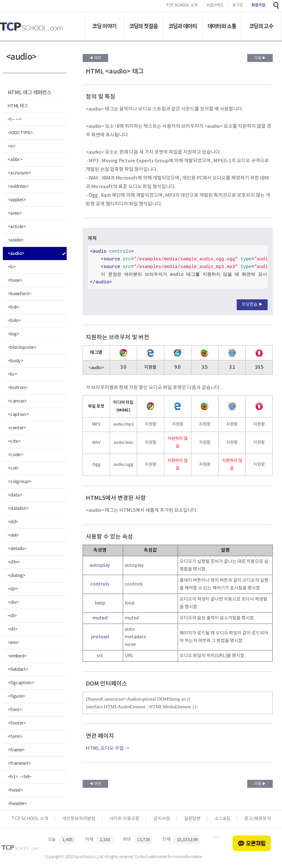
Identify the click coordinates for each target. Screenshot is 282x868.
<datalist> (18, 508)
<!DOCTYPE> (20, 133)
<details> (17, 549)
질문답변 (192, 819)
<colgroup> (19, 482)
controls (100, 584)
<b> (12, 267)
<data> (15, 495)
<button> (18, 388)
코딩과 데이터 (183, 26)
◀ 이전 (95, 58)
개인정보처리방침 (79, 819)
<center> (17, 428)
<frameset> (19, 763)
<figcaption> (21, 683)
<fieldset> (18, 669)
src (100, 656)
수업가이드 (215, 6)
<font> (15, 710)
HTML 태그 (18, 106)
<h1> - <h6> (20, 777)
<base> (15, 280)
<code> (15, 455)
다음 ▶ (260, 58)
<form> (15, 737)
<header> (17, 804)
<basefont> (19, 294)
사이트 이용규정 (124, 819)
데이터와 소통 (222, 26)
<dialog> (17, 576)
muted (100, 618)
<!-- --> (15, 119)
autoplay (100, 565)
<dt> (13, 629)
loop (100, 603)
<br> (12, 374)
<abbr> (15, 160)
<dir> (13, 589)
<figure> (16, 696)
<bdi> (14, 307)
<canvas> (17, 401)
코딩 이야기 (104, 26)
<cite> (14, 441)
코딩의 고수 (261, 26)
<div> (13, 602)
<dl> (12, 616)
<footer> (17, 723)
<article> (17, 227)
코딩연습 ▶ (252, 305)
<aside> (15, 240)
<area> (15, 213)
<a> (11, 146)
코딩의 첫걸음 (143, 26)
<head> (15, 790)
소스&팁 (223, 819)
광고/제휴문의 (258, 819)
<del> (13, 535)
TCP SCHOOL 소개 (182, 6)
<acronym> (19, 173)
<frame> (16, 750)
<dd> (13, 522)
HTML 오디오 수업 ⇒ (108, 748)
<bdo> (14, 321)
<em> (13, 643)
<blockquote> (22, 347)
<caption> (18, 415)
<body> (15, 361)
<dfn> (14, 562)
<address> (18, 186)
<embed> (17, 656)
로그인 (237, 6)
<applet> (17, 200)
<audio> (16, 253)
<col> (13, 468)
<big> (14, 334)
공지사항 (162, 819)
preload (100, 637)
